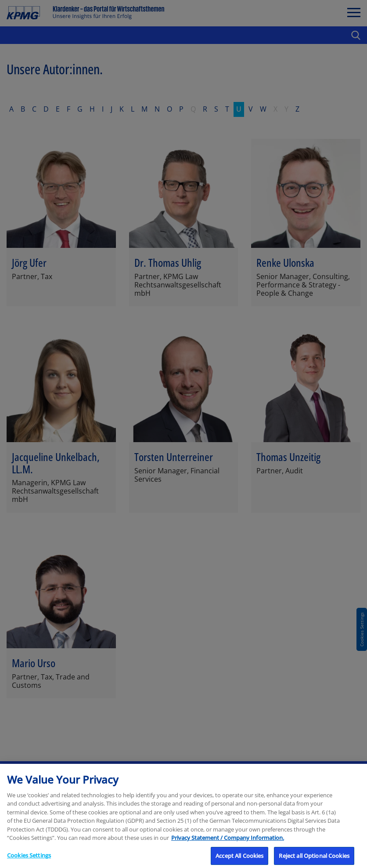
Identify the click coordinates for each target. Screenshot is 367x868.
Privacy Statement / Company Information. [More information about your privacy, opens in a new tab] (228, 844)
